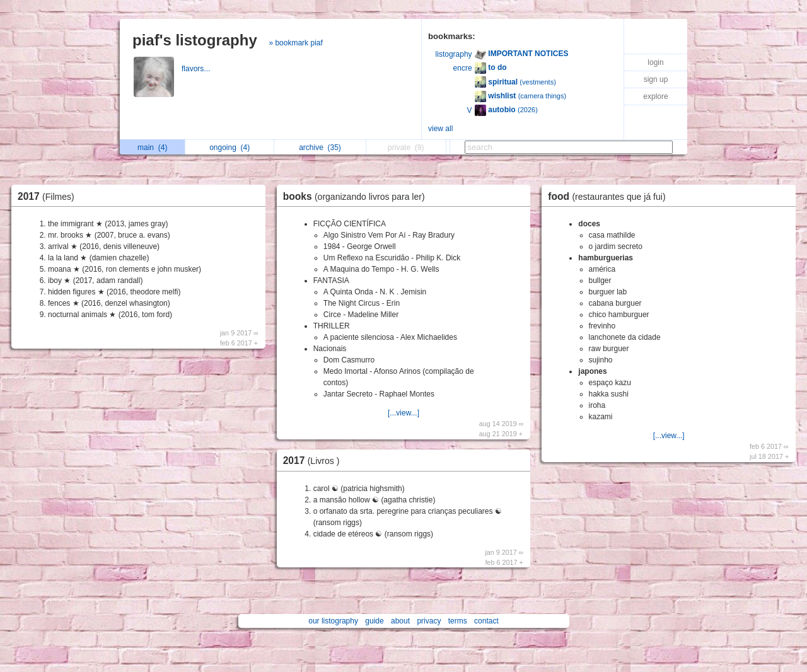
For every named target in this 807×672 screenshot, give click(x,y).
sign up (656, 79)
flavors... (197, 69)
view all (440, 129)
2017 (49, 196)
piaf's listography (195, 40)
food (610, 196)
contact (486, 621)
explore (655, 96)
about (400, 621)
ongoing (229, 148)
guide (374, 621)
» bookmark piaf (295, 43)
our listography (333, 621)
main (152, 148)
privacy (429, 621)
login (655, 62)
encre (463, 68)
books (357, 196)
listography (454, 54)
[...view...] (403, 413)
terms (458, 621)
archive (320, 148)
